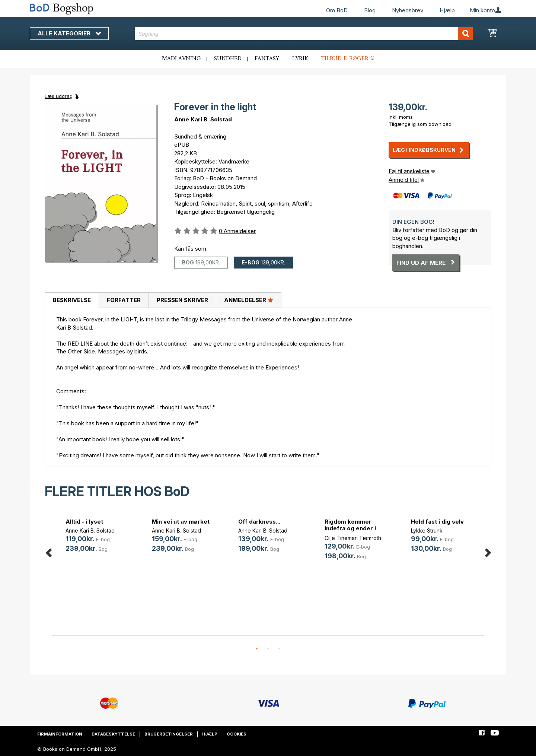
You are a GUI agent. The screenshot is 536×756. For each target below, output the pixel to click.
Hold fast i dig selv (437, 522)
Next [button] (488, 551)
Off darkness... (259, 522)
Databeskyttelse (113, 734)
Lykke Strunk (427, 531)
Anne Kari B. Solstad (203, 119)
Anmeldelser (249, 300)
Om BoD (337, 10)
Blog (370, 10)
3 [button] (279, 649)
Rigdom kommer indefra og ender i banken (350, 528)
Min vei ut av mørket (181, 522)
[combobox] (304, 34)
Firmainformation (60, 734)
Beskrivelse (72, 300)
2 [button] (268, 649)
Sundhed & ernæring (200, 136)
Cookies (237, 734)
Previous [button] (48, 551)
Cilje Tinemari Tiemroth (353, 538)
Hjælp (447, 10)
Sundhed (228, 59)
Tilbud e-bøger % (348, 59)
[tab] (72, 301)
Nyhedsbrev (408, 10)
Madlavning (181, 59)
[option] (95, 536)
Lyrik (300, 59)
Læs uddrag (59, 96)
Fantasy (267, 59)
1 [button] (257, 649)
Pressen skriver (182, 300)
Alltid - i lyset (84, 522)
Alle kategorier (69, 33)
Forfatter (124, 300)
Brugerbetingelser (169, 734)
